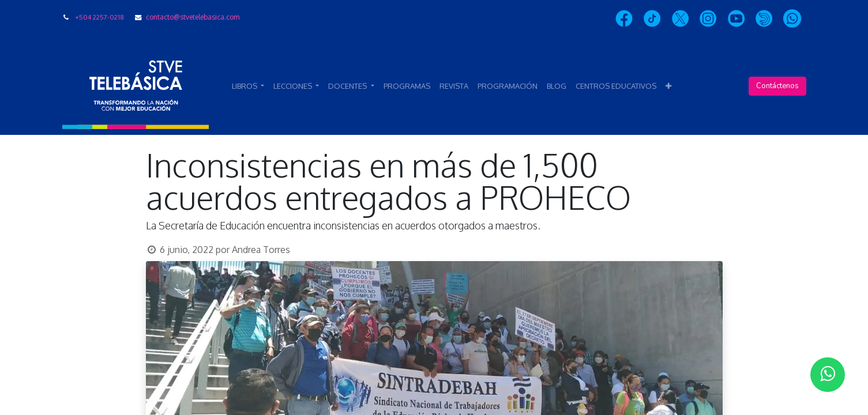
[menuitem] (407, 86)
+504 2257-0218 (99, 17)
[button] (668, 86)
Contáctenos (777, 86)
